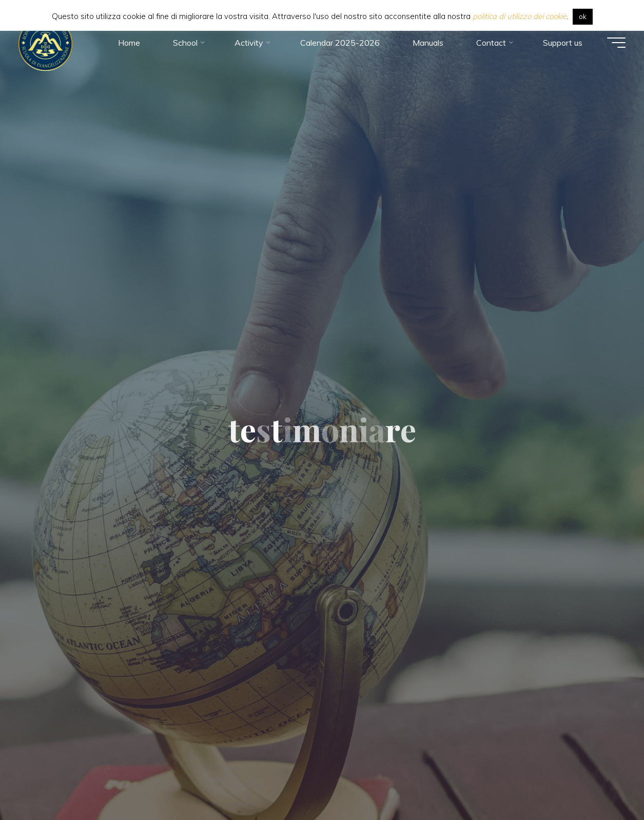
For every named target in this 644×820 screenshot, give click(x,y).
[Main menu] (614, 44)
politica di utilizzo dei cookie (520, 16)
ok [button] (583, 16)
